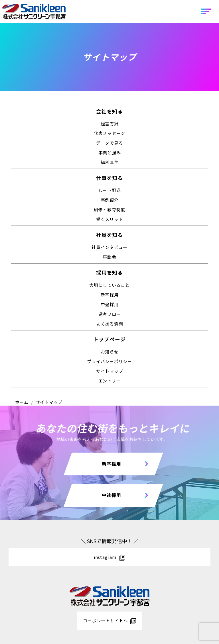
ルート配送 (110, 190)
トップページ (109, 339)
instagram (106, 557)
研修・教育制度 (109, 209)
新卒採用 (110, 295)
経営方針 (110, 123)
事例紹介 (110, 200)
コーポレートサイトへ (106, 621)
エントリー (110, 381)
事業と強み (110, 153)
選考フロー (110, 314)
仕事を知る (109, 178)
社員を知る (109, 235)
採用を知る (109, 272)
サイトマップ (110, 371)
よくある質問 (110, 324)
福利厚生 (110, 162)
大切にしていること (109, 285)
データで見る (110, 143)
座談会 (109, 257)
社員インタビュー (109, 247)
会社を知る (109, 111)
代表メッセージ (109, 133)
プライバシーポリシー (109, 361)
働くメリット (110, 219)
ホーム (22, 402)
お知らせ (110, 352)
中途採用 (110, 304)
